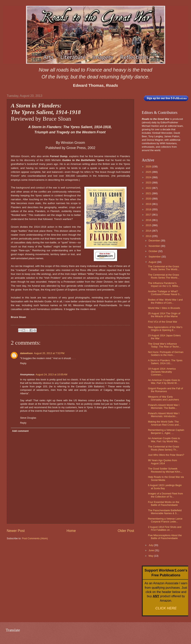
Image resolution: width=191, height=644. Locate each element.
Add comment (20, 431)
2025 (149, 172)
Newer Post (16, 531)
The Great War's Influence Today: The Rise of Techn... (164, 345)
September (155, 257)
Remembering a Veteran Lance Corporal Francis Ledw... (165, 520)
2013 (149, 236)
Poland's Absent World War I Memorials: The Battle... (164, 406)
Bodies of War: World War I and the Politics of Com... (165, 301)
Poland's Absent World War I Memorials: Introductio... (164, 415)
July (151, 545)
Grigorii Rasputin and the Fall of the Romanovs (165, 390)
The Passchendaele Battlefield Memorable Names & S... (165, 512)
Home (71, 531)
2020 (149, 199)
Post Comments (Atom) (35, 538)
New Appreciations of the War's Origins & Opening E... (165, 329)
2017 (149, 215)
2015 (149, 225)
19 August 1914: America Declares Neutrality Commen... (162, 372)
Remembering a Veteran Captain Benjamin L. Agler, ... (166, 431)
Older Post (126, 531)
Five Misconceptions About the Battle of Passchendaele (165, 537)
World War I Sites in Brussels (164, 308)
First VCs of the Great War (163, 322)
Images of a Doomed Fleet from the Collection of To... (165, 495)
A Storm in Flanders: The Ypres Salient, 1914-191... (165, 362)
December (155, 241)
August (153, 262)
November (155, 246)
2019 (149, 204)
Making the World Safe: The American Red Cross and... (164, 423)
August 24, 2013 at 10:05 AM (51, 374)
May (151, 556)
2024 (149, 177)
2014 (149, 231)
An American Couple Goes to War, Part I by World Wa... (164, 440)
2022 (149, 188)
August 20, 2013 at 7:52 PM (49, 353)
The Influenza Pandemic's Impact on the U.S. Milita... (164, 285)
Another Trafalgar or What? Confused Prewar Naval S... (165, 293)
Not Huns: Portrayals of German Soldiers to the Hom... (166, 354)
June (152, 550)
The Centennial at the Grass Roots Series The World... (164, 268)
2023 (149, 183)
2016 (149, 220)
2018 (149, 209)
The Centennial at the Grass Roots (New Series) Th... (164, 448)
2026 (149, 167)
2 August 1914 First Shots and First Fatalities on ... (165, 528)
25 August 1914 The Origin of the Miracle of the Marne (164, 315)
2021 (149, 193)
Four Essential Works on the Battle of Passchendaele (164, 503)
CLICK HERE (166, 608)
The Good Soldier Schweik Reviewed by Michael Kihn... (165, 470)
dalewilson (26, 353)
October (153, 251)
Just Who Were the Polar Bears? (166, 455)
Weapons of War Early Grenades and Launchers (163, 398)
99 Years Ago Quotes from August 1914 (162, 462)
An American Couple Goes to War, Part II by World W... (164, 382)
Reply (23, 363)
